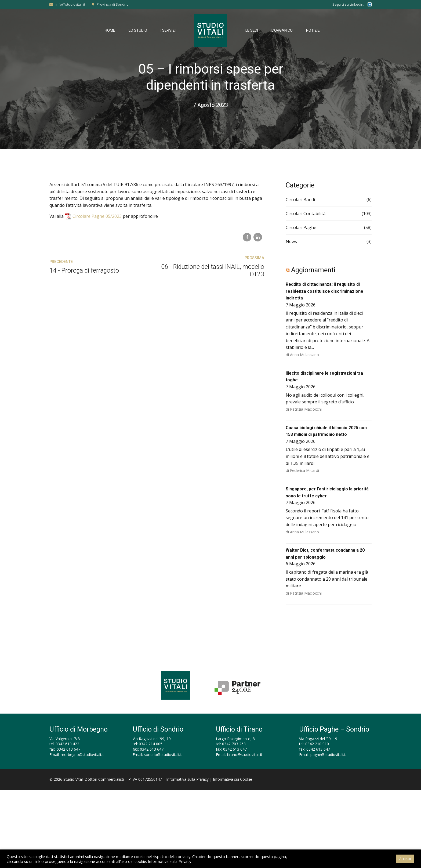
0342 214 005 (151, 744)
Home (110, 30)
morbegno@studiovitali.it (82, 755)
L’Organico (282, 30)
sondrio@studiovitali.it (163, 755)
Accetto (405, 859)
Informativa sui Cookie (233, 779)
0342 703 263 (234, 744)
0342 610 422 (67, 744)
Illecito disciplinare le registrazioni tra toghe (324, 377)
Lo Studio (138, 30)
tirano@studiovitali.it (245, 755)
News (291, 241)
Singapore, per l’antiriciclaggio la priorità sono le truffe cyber (327, 492)
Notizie (313, 30)
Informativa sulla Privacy (187, 779)
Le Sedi (252, 30)
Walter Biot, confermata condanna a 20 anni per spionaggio (325, 554)
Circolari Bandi (300, 200)
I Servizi (168, 30)
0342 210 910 (317, 744)
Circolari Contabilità (306, 214)
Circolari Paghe (301, 227)
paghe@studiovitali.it (328, 755)
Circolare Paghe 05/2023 (97, 216)
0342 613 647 (68, 749)
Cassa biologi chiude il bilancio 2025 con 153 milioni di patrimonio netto (326, 431)
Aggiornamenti (313, 270)
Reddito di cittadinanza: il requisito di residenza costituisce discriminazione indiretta (324, 291)
